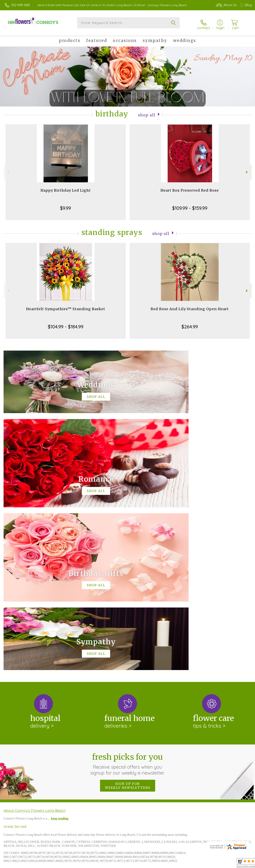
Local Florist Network (214, 864)
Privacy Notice (186, 864)
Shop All (147, 112)
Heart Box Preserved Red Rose (190, 188)
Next (247, 170)
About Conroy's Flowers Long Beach (35, 645)
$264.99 (190, 324)
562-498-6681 (21, 5)
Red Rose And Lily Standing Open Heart (190, 306)
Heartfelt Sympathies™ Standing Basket (66, 306)
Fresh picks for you (128, 599)
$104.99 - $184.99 (66, 324)
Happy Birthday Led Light (66, 188)
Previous (8, 170)
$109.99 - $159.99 (190, 205)
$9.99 (66, 205)
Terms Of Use (162, 864)
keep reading (60, 653)
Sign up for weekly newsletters (128, 620)
